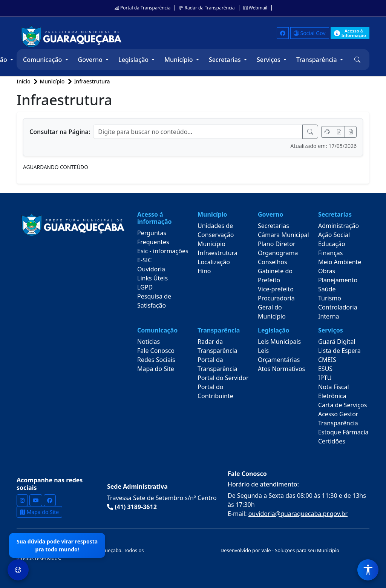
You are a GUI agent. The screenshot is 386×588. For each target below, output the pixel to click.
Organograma (278, 253)
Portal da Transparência (142, 8)
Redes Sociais (156, 360)
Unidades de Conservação (216, 230)
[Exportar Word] (351, 132)
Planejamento (338, 280)
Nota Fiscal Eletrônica (334, 391)
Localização (214, 262)
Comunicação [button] (43, 60)
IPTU (325, 378)
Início (24, 81)
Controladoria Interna (338, 312)
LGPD (145, 287)
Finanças (331, 253)
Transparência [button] (317, 60)
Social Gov (310, 33)
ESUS (325, 369)
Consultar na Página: (60, 132)
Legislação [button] (134, 60)
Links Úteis (152, 278)
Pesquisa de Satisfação (154, 301)
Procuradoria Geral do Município (276, 307)
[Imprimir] (327, 132)
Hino (204, 271)
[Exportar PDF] (339, 132)
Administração (339, 226)
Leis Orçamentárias (279, 355)
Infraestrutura (92, 81)
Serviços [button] (269, 60)
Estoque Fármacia (343, 432)
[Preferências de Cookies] (18, 570)
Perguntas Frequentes (153, 237)
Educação (332, 244)
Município (211, 244)
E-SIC (144, 260)
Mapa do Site (156, 369)
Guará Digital (337, 342)
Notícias (149, 342)
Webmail (255, 8)
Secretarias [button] (226, 60)
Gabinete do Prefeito (275, 276)
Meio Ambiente (340, 262)
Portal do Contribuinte (215, 391)
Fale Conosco (156, 351)
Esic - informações (163, 251)
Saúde (327, 289)
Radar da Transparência (207, 8)
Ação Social (334, 235)
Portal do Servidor (223, 378)
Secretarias (273, 226)
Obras (327, 271)
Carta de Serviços (342, 405)
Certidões (332, 441)
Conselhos (273, 262)
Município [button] (179, 60)
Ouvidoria (151, 269)
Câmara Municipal (283, 235)
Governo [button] (91, 60)
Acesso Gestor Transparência (338, 419)
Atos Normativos (281, 369)
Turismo (330, 298)
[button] (357, 60)
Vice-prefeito (276, 289)
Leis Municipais (279, 342)
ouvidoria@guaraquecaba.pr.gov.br (298, 514)
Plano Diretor (277, 244)
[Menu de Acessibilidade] (368, 570)
